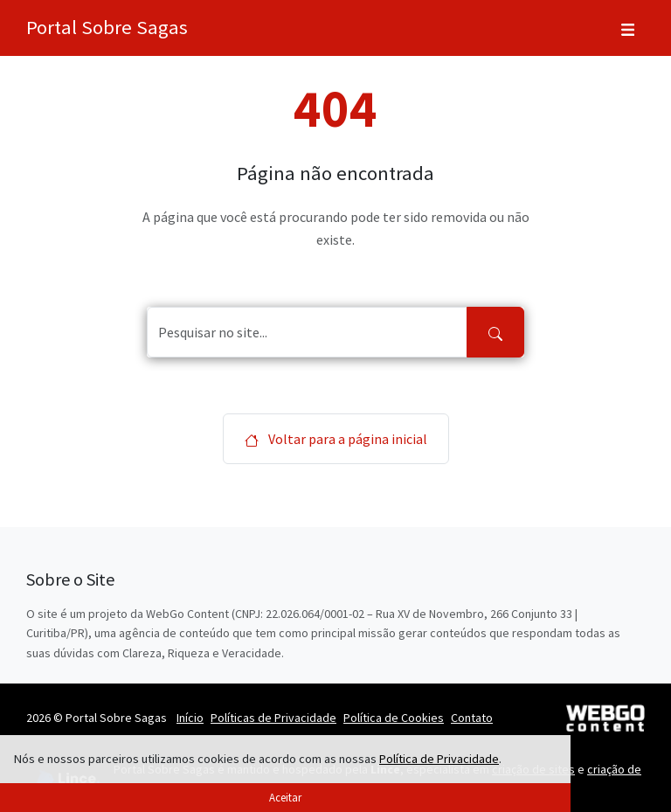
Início (190, 718)
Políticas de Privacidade (273, 718)
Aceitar (285, 797)
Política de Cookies (394, 718)
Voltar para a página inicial (336, 439)
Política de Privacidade (439, 759)
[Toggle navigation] (628, 28)
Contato (472, 718)
